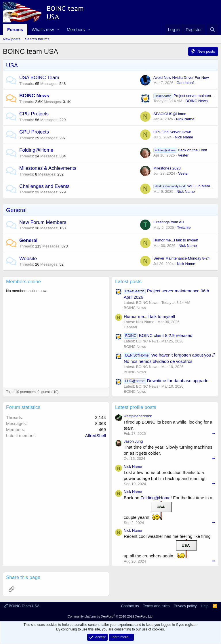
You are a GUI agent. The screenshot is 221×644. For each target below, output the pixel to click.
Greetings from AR (169, 222)
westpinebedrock (138, 416)
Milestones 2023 (167, 168)
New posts (12, 39)
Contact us (130, 606)
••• (213, 433)
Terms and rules (156, 606)
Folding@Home (36, 150)
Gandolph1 (186, 83)
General (16, 210)
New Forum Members (43, 222)
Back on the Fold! (180, 150)
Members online (23, 282)
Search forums (37, 39)
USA (12, 65)
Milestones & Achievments (48, 168)
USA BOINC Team (39, 78)
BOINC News (34, 96)
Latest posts (128, 282)
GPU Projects (34, 132)
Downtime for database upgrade (166, 381)
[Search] (213, 29)
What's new (43, 29)
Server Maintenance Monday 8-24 (182, 258)
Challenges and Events (44, 186)
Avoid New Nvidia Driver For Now (181, 78)
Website (28, 259)
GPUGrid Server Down (172, 132)
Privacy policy (185, 606)
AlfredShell (95, 436)
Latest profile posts (136, 407)
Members (76, 29)
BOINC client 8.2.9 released (158, 335)
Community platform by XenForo (110, 616)
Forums (15, 29)
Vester (183, 155)
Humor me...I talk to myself (176, 240)
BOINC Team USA (22, 606)
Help (205, 606)
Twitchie (184, 227)
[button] (58, 29)
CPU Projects (34, 114)
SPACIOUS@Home (170, 114)
